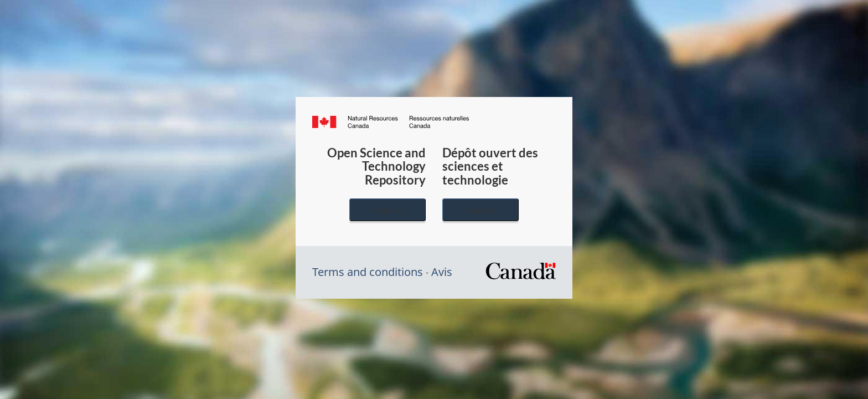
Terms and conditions (368, 272)
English (387, 210)
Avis (442, 272)
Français (480, 210)
